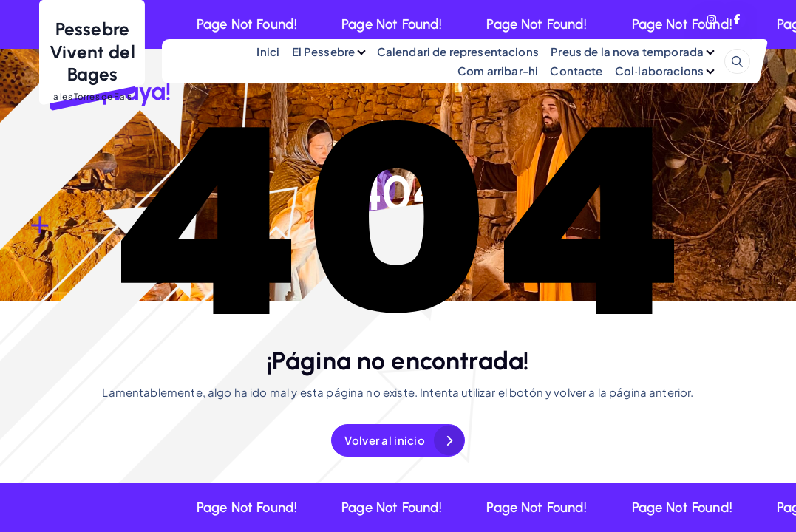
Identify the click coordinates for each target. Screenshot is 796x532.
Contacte (576, 71)
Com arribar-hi (498, 71)
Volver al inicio (385, 440)
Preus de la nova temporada (627, 51)
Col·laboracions (659, 71)
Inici (268, 51)
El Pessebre (324, 51)
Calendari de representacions (458, 51)
